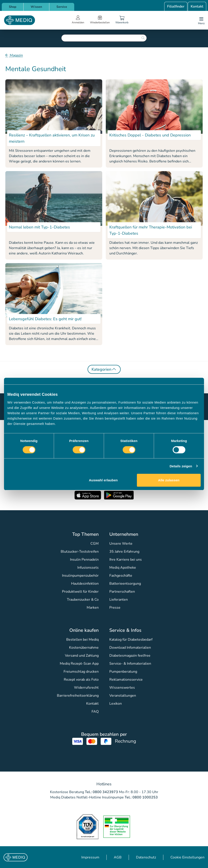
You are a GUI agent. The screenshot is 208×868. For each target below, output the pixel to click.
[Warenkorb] (122, 20)
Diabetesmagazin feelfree (130, 656)
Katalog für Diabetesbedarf (131, 640)
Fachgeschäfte (121, 576)
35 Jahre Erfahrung (124, 552)
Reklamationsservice (126, 680)
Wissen (36, 7)
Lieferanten (119, 600)
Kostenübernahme (84, 648)
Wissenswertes (122, 688)
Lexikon (116, 704)
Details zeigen (181, 466)
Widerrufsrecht (86, 688)
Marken (93, 608)
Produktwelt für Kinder (80, 592)
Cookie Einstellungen (187, 857)
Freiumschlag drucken (81, 672)
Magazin (16, 55)
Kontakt (197, 6)
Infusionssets (88, 568)
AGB (118, 857)
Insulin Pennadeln (84, 560)
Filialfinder (176, 6)
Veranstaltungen (123, 696)
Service (62, 7)
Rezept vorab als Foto (81, 680)
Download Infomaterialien (130, 648)
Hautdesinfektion (85, 584)
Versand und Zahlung (82, 656)
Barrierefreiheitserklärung (78, 696)
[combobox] (104, 38)
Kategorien (104, 369)
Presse (115, 608)
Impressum (90, 857)
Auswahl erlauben (103, 480)
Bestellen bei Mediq (82, 640)
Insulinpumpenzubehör (80, 576)
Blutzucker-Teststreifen (80, 552)
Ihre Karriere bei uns (126, 560)
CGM (95, 544)
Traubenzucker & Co (83, 600)
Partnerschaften (122, 592)
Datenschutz (146, 857)
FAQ (95, 712)
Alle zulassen (169, 480)
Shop (13, 7)
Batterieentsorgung (125, 584)
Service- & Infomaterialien (130, 664)
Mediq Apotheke (123, 568)
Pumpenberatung (123, 672)
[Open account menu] (78, 20)
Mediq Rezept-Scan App (79, 664)
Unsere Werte (121, 544)
